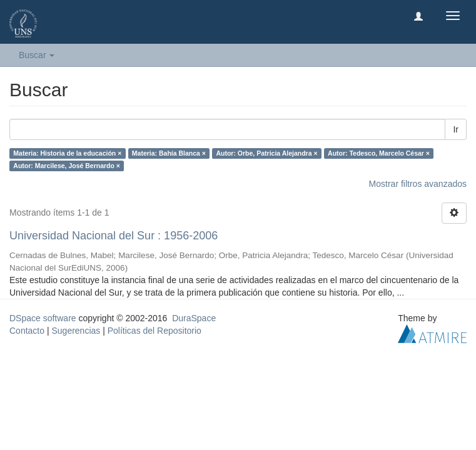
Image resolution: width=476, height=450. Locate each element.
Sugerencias (76, 331)
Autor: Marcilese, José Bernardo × (67, 166)
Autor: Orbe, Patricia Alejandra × (266, 153)
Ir (456, 129)
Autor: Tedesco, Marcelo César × (379, 153)
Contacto (27, 331)
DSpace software (43, 318)
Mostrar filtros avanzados (418, 184)
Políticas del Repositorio (154, 331)
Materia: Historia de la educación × (67, 153)
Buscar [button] (37, 55)
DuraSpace (194, 318)
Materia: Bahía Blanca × (169, 153)
